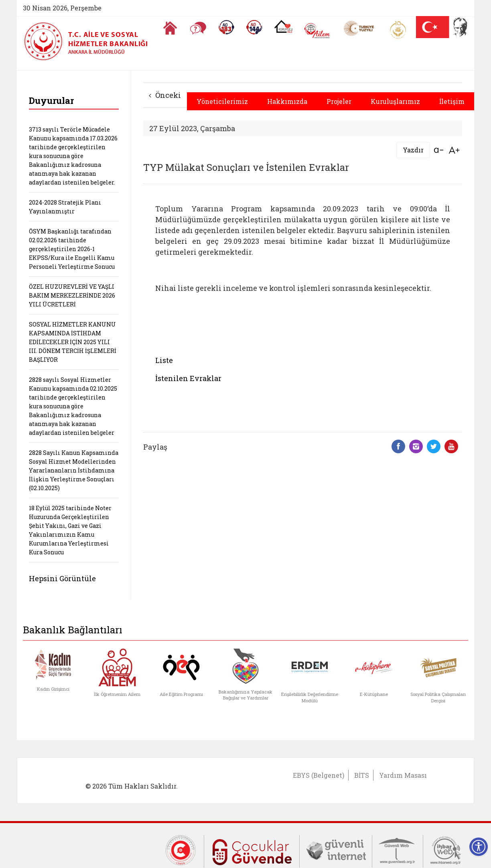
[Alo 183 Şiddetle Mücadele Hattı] (226, 27)
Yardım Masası (403, 775)
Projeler (339, 101)
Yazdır (413, 150)
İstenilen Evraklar (188, 378)
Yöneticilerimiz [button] (222, 101)
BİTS (362, 775)
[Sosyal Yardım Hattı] (254, 27)
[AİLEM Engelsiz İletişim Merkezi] (318, 31)
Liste (164, 360)
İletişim (452, 101)
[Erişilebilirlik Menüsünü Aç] (479, 847)
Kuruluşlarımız (395, 101)
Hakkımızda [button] (287, 101)
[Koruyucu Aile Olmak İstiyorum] (283, 26)
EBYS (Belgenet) (319, 775)
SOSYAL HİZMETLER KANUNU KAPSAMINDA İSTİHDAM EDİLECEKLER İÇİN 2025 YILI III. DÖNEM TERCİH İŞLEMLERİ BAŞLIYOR (73, 342)
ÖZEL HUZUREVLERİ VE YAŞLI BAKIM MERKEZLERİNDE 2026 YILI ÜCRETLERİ (72, 295)
